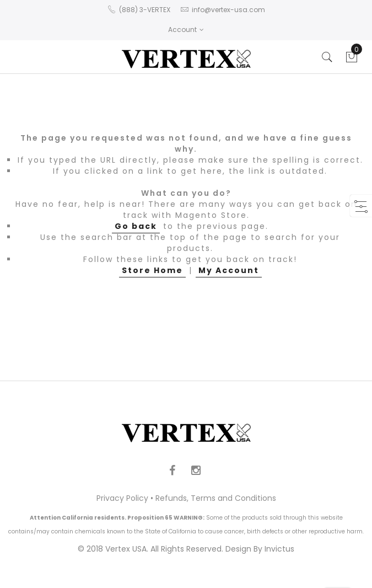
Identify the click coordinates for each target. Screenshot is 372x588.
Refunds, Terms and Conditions (216, 498)
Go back (136, 226)
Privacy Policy (122, 498)
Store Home (152, 270)
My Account (229, 270)
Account (186, 30)
